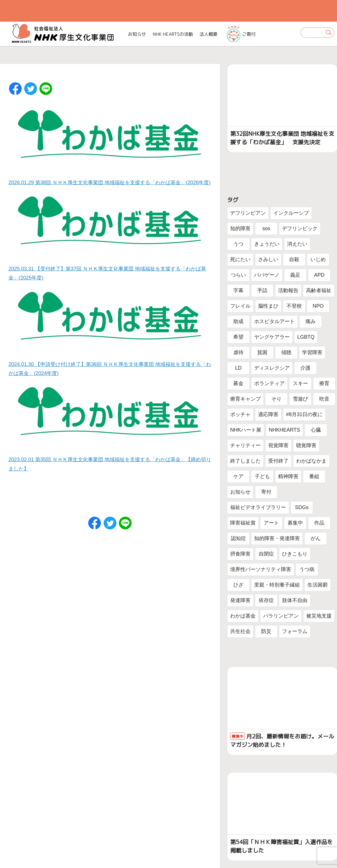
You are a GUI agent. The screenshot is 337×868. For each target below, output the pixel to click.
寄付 (266, 492)
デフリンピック (300, 228)
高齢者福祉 (319, 290)
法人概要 (209, 34)
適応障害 (268, 414)
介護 (305, 368)
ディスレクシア (272, 368)
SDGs (302, 507)
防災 (266, 631)
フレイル (240, 306)
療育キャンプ (245, 399)
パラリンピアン (281, 616)
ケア (238, 476)
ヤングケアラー (272, 337)
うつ (238, 244)
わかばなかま (311, 461)
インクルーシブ (291, 213)
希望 (238, 337)
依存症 (266, 600)
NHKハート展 (246, 430)
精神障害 (288, 476)
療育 (324, 383)
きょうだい (267, 244)
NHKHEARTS (284, 430)
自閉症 (266, 554)
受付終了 (278, 461)
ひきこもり (295, 554)
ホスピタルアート (274, 321)
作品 (319, 523)
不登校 (294, 306)
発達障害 (240, 600)
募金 (238, 383)
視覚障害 (278, 445)
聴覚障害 (306, 445)
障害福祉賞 (243, 523)
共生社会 (240, 631)
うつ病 (307, 569)
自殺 (294, 259)
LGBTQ (306, 337)
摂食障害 (240, 554)
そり (276, 399)
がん (316, 538)
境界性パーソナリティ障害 (261, 569)
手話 (262, 290)
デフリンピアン (248, 213)
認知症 (238, 538)
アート (271, 523)
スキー (300, 383)
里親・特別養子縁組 (277, 585)
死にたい (240, 259)
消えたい (297, 244)
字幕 (238, 290)
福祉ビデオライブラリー (258, 507)
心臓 (316, 430)
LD (238, 368)
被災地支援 (319, 616)
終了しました (245, 461)
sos (266, 228)
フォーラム (295, 631)
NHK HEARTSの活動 (173, 34)
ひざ (238, 585)
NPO (318, 306)
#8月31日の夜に (304, 414)
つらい (238, 275)
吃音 (324, 399)
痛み (311, 321)
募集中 (295, 523)
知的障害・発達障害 (277, 538)
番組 (314, 476)
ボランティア (269, 383)
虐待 (238, 352)
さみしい (268, 259)
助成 (238, 321)
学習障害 (312, 352)
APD (319, 275)
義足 (295, 275)
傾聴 (286, 352)
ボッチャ (240, 414)
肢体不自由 (295, 600)
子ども (262, 476)
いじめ (318, 259)
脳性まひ (268, 306)
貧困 (262, 352)
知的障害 (240, 228)
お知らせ (137, 34)
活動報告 (288, 290)
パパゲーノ (267, 275)
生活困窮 (318, 585)
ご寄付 (241, 34)
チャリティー (245, 445)
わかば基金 (243, 616)
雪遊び (300, 399)
